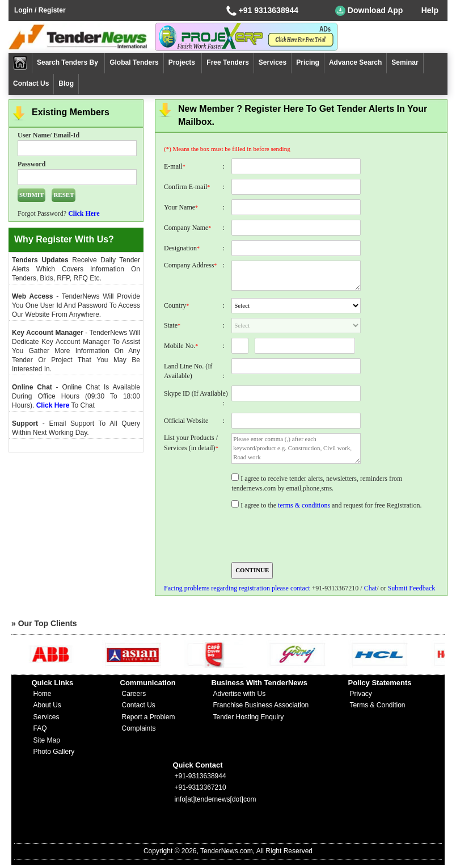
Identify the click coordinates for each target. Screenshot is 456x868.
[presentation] (317, 535)
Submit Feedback (412, 588)
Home (43, 694)
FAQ (40, 728)
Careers (134, 694)
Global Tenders (134, 62)
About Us (47, 705)
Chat (371, 588)
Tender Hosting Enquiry (249, 717)
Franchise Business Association (261, 705)
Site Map (47, 740)
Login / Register (40, 10)
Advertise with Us (240, 694)
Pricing (308, 62)
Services (273, 62)
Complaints (139, 728)
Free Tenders (227, 62)
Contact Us (31, 83)
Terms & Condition (378, 705)
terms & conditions (304, 505)
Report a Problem (149, 717)
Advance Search (355, 62)
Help (430, 10)
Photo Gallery (54, 752)
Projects (183, 62)
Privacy (361, 694)
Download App (369, 11)
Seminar (405, 62)
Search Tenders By (68, 62)
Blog (66, 83)
